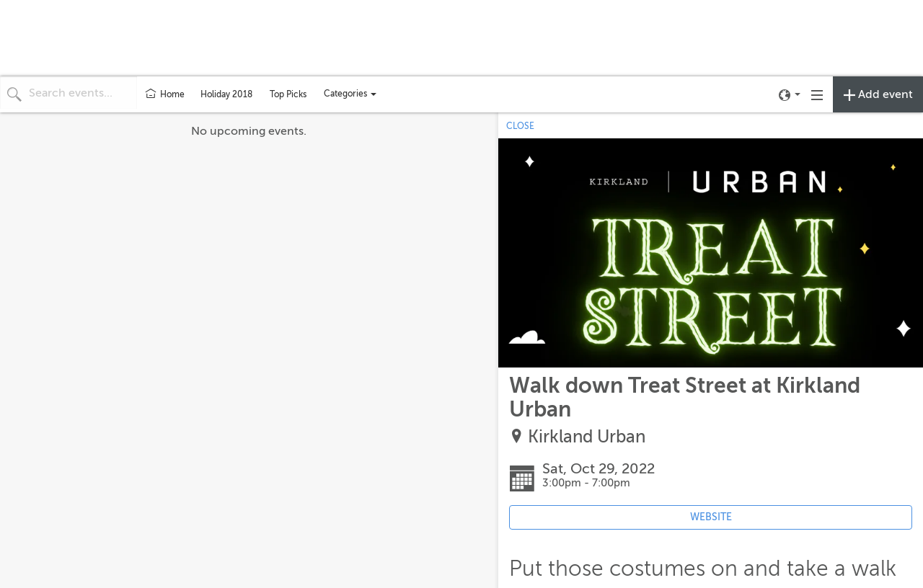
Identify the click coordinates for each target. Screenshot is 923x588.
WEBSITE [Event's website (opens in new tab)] (711, 517)
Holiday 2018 (226, 94)
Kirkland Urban (587, 437)
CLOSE (520, 126)
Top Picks (288, 94)
